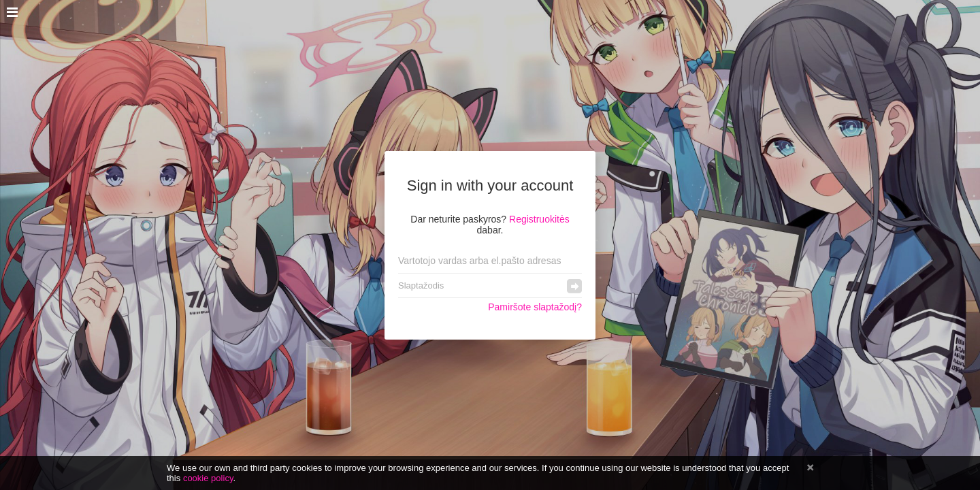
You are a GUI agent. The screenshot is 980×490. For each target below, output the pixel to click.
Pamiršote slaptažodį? (535, 307)
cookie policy (208, 478)
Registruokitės (539, 219)
